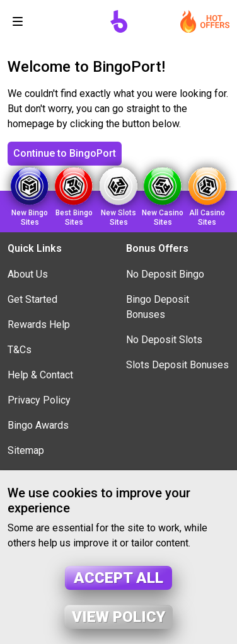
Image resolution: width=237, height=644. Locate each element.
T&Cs (20, 350)
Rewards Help (39, 325)
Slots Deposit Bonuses (177, 365)
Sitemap (26, 450)
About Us (28, 274)
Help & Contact (40, 375)
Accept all (118, 578)
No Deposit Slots (164, 340)
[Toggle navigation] (18, 21)
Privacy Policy (39, 400)
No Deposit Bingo (165, 274)
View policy (118, 617)
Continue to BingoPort (65, 153)
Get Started (32, 299)
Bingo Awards (38, 425)
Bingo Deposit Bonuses (158, 307)
